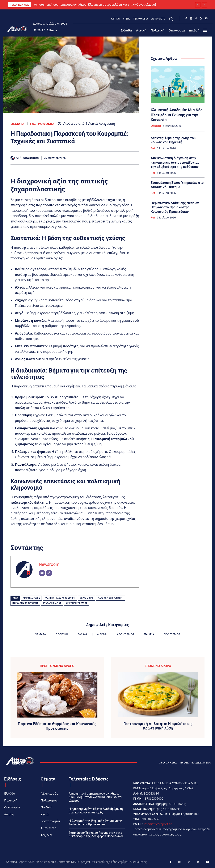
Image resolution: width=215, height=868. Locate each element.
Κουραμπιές (87, 598)
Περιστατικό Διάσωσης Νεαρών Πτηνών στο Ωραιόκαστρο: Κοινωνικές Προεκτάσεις (174, 205)
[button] (171, 19)
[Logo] (17, 29)
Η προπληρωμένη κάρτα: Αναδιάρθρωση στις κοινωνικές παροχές (96, 811)
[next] (204, 5)
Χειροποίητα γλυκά (77, 603)
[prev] (198, 5)
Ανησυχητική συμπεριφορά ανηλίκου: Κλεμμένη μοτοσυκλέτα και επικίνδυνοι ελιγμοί (95, 5)
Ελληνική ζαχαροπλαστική (60, 598)
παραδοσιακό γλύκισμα (25, 603)
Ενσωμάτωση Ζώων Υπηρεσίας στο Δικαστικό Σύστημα (176, 183)
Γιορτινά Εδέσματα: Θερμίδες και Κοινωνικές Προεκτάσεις (57, 726)
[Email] (42, 573)
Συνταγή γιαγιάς (52, 603)
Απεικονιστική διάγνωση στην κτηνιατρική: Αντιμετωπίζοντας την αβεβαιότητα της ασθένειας (177, 161)
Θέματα (18, 124)
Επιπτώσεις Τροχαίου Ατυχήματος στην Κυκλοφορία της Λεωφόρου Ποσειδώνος (96, 835)
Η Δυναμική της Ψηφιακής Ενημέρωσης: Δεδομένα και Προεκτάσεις (96, 823)
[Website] (49, 573)
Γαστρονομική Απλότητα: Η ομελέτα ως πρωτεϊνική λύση (158, 726)
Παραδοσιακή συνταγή (111, 598)
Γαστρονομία (42, 124)
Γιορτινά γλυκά (31, 598)
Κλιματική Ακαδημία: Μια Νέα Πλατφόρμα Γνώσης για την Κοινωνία (175, 114)
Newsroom (31, 158)
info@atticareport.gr (158, 824)
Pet (153, 147)
